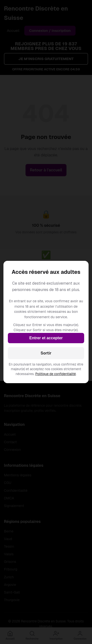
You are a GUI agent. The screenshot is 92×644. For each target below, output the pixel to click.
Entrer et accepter (46, 338)
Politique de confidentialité (56, 374)
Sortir (46, 353)
